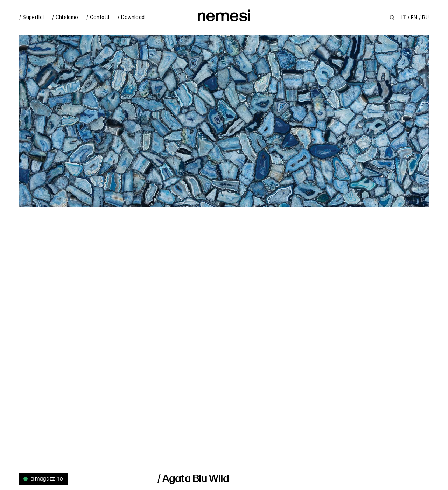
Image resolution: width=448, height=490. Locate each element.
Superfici (33, 17)
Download (133, 17)
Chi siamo (67, 17)
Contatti (100, 17)
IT (404, 18)
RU (425, 18)
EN (414, 18)
